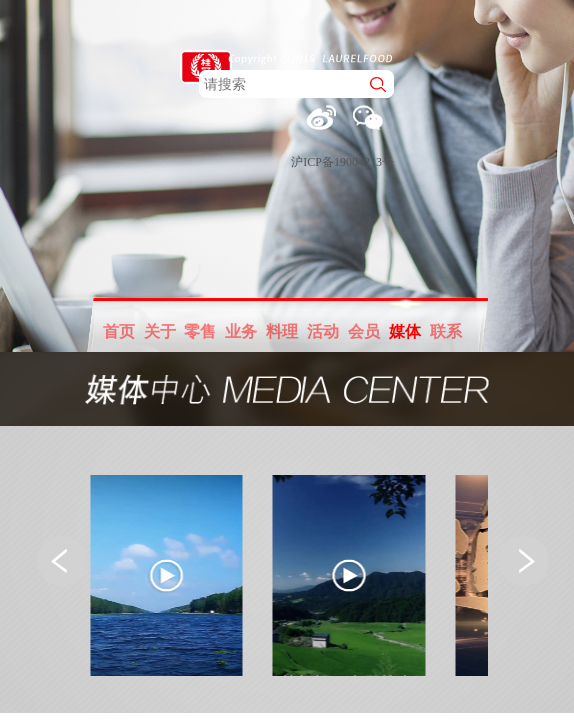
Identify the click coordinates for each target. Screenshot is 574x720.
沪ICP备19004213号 (342, 162)
